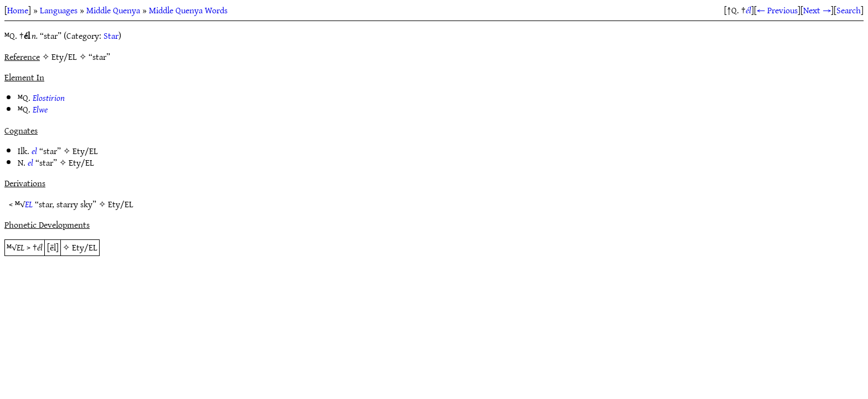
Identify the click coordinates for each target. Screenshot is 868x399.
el (34, 151)
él (748, 10)
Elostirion (49, 98)
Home (18, 10)
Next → (817, 10)
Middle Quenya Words (188, 10)
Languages (59, 10)
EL (29, 204)
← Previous (777, 10)
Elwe (40, 109)
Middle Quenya (113, 10)
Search (849, 10)
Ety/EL (85, 151)
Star (111, 35)
